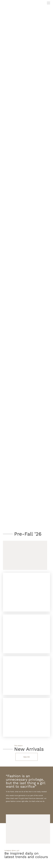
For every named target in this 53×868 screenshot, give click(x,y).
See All (27, 757)
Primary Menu (48, 3)
